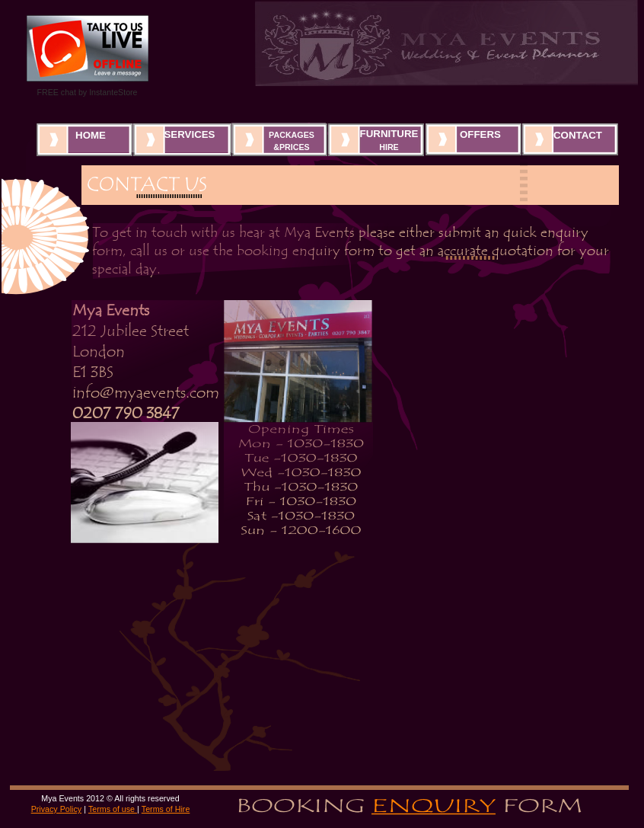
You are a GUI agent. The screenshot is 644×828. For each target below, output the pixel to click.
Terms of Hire (166, 809)
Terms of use (113, 809)
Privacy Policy (57, 809)
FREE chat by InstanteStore (87, 92)
